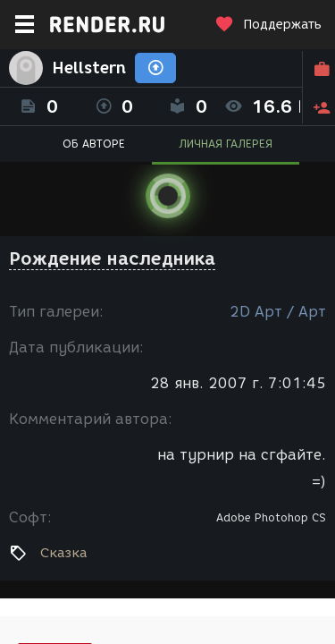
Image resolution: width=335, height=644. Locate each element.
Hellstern (89, 68)
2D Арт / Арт (278, 312)
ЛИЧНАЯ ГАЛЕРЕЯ (226, 144)
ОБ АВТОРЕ (94, 144)
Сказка (63, 553)
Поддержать (268, 25)
